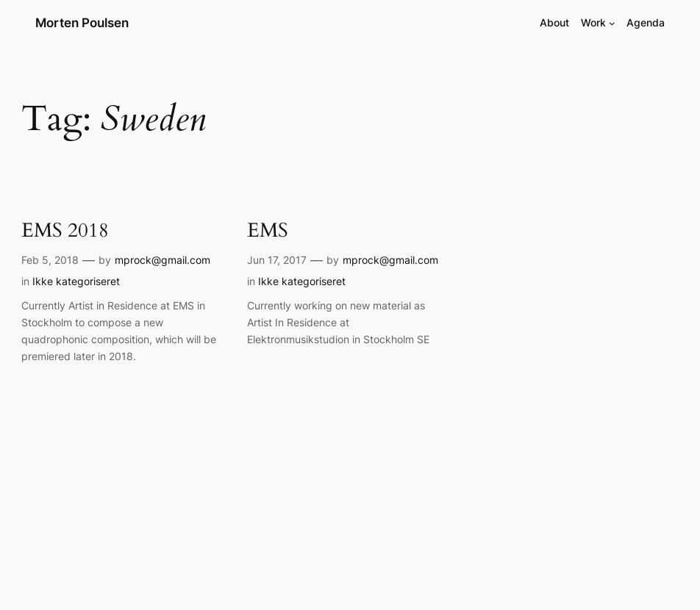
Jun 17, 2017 (277, 260)
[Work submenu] (612, 23)
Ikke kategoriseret (76, 281)
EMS (268, 231)
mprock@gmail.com (162, 260)
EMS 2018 (65, 231)
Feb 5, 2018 (50, 260)
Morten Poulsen (82, 22)
